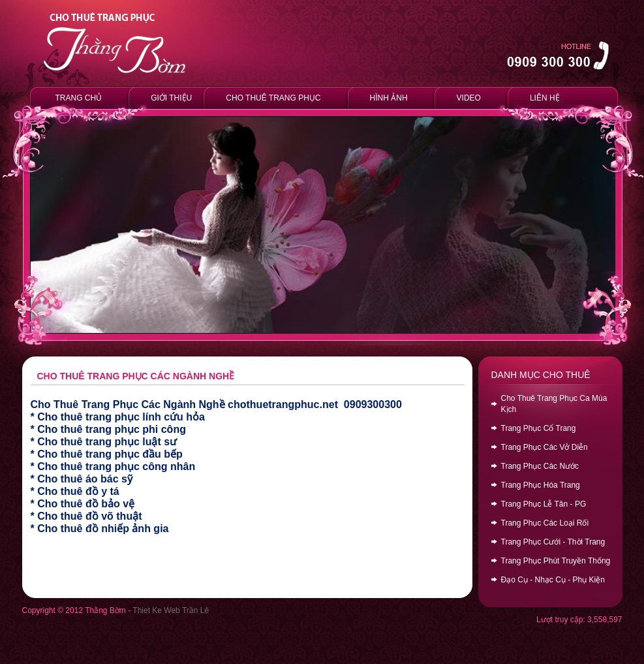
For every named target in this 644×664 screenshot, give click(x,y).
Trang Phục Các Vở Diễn (544, 447)
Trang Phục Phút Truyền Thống (556, 561)
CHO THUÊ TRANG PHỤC (273, 98)
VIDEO (469, 98)
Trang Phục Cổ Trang (539, 428)
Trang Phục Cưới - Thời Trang (553, 542)
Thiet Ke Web (156, 610)
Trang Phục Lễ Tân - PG (544, 504)
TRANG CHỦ (79, 98)
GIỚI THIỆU (169, 97)
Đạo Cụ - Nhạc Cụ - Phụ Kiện (553, 580)
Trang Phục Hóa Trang (541, 485)
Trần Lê (195, 610)
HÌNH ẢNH (389, 98)
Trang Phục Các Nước (540, 466)
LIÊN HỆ (545, 98)
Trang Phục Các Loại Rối (545, 523)
